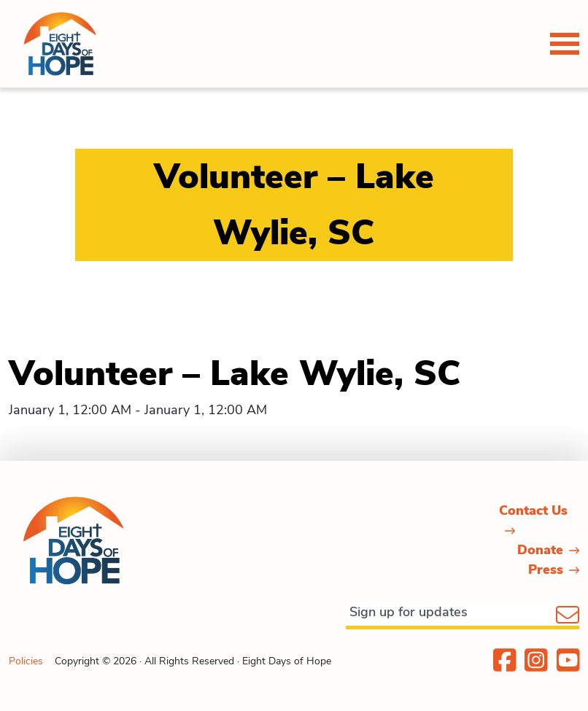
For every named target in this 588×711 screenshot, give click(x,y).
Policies (26, 661)
